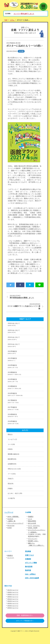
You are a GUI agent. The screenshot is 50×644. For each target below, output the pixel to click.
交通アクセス (30, 565)
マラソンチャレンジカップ (16, 532)
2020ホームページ (13, 607)
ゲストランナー (33, 547)
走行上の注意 (32, 532)
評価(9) (10, 497)
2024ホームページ (13, 615)
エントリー (11, 568)
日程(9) (10, 456)
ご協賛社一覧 (12, 530)
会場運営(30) (12, 472)
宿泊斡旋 (28, 562)
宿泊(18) (11, 492)
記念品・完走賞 (33, 536)
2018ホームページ (13, 602)
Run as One (11, 534)
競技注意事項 (32, 530)
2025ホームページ (13, 617)
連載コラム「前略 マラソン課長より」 (36, 554)
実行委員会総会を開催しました (27, 297)
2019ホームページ (13, 604)
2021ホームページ (13, 609)
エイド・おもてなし (35, 534)
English (10, 536)
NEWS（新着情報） (14, 526)
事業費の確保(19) (14, 461)
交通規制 (28, 569)
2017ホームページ (13, 600)
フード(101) (12, 482)
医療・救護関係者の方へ (25, 625)
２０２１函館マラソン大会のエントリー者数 (23, 307)
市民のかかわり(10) (15, 477)
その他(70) (12, 507)
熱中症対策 (29, 577)
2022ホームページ (13, 611)
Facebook (10, 528)
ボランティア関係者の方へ (25, 630)
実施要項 (31, 526)
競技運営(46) (12, 467)
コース (30, 528)
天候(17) (11, 487)
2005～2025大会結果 (33, 588)
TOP (6, 20)
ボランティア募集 (31, 573)
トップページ (9, 522)
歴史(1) (10, 441)
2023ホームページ (13, 613)
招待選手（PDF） (34, 549)
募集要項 (10, 566)
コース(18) (12, 451)
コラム (13, 20)
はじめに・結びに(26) (16, 502)
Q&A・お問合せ (31, 584)
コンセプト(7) (13, 446)
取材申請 (28, 581)
